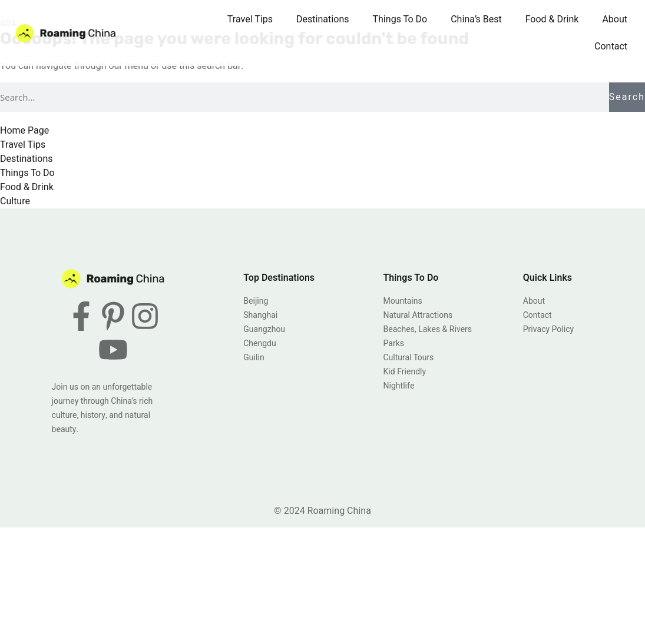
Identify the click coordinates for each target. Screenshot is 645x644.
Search (627, 97)
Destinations (323, 19)
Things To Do (400, 19)
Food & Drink (552, 19)
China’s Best (476, 19)
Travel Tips (250, 19)
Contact (611, 47)
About (615, 19)
